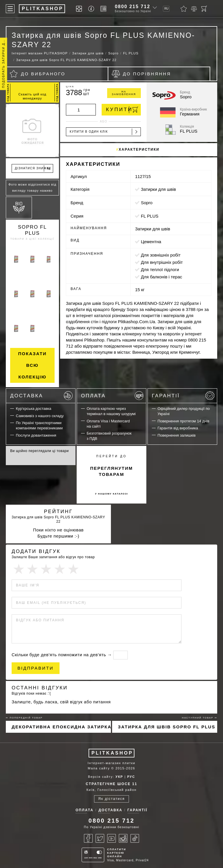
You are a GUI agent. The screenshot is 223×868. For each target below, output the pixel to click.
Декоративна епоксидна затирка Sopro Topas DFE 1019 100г (61, 727)
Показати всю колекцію (33, 365)
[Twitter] (100, 838)
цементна (151, 242)
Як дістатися (111, 799)
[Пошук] (214, 9)
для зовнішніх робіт (161, 255)
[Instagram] (123, 838)
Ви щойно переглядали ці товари (39, 451)
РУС (131, 777)
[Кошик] (204, 9)
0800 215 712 (132, 7)
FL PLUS (150, 216)
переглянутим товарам (112, 471)
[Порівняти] (194, 9)
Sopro (147, 203)
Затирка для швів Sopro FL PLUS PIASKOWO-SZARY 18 (168, 727)
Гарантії (183, 396)
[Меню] (10, 9)
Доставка (41, 396)
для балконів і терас (161, 277)
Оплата (112, 396)
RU (166, 9)
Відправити (36, 668)
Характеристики (139, 150)
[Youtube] (111, 838)
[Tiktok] (135, 838)
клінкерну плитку (139, 334)
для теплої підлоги (160, 270)
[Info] (92, 9)
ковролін (172, 334)
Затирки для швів (158, 189)
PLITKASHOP (112, 753)
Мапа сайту (99, 768)
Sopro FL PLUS (33, 230)
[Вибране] (184, 9)
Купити (122, 110)
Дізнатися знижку (33, 169)
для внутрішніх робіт (162, 262)
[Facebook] (88, 838)
